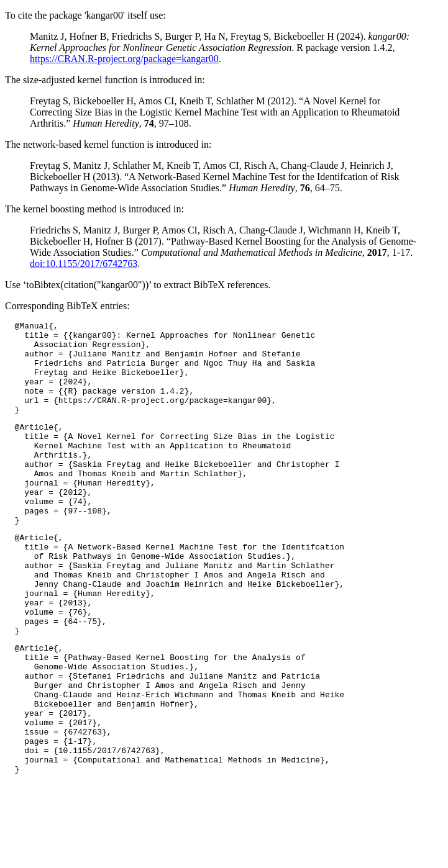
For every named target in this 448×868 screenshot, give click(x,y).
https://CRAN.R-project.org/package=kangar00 (124, 59)
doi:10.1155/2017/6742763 (84, 264)
